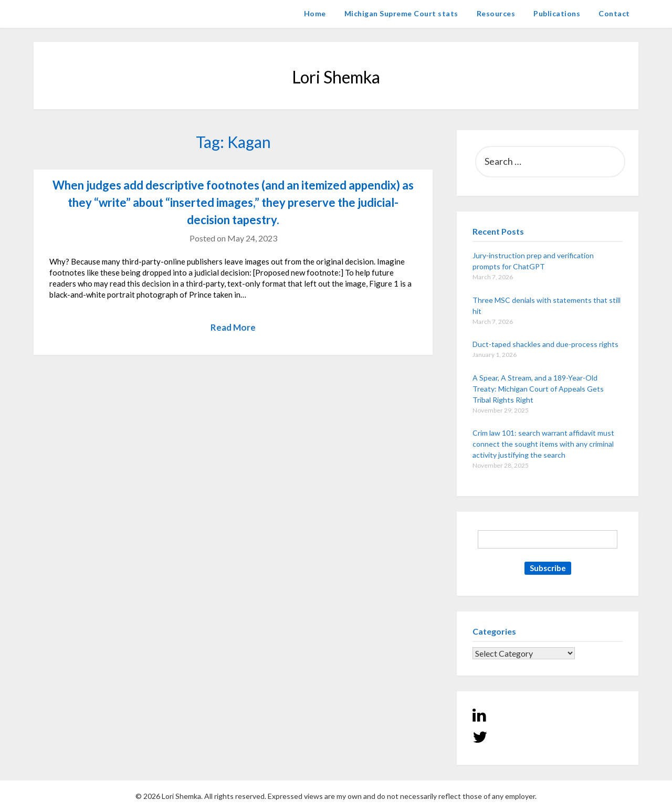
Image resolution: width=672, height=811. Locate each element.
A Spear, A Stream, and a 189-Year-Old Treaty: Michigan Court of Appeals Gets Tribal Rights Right (538, 389)
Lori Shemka (65, 13)
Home (315, 13)
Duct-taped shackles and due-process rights (545, 344)
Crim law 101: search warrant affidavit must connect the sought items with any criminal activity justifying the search (543, 444)
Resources (496, 13)
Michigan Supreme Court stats (401, 13)
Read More (233, 327)
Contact (614, 13)
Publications (557, 13)
